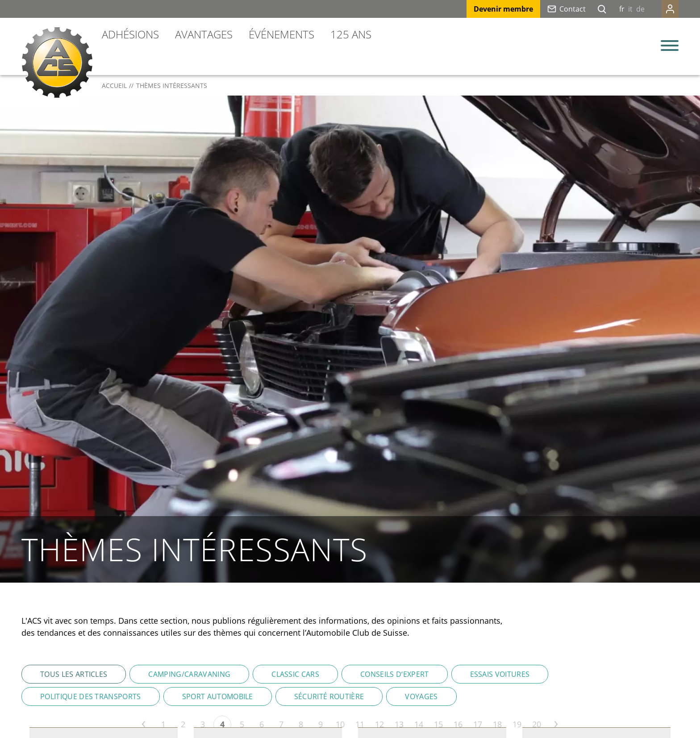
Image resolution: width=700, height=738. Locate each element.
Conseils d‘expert (394, 674)
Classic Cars (295, 674)
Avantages (204, 34)
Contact (573, 9)
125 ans (351, 34)
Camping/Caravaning (189, 674)
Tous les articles (74, 674)
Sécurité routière (329, 696)
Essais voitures (500, 674)
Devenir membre (503, 9)
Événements (281, 34)
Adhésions (130, 34)
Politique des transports (91, 696)
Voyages (421, 696)
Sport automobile (218, 696)
